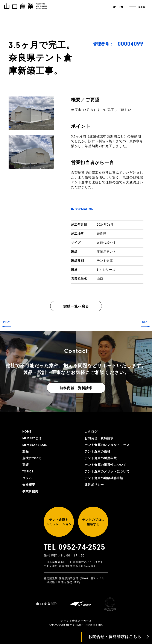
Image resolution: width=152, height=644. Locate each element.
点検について (32, 458)
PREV (7, 322)
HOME (27, 432)
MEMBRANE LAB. (35, 445)
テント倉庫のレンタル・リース (107, 445)
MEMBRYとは (32, 438)
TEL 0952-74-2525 (74, 547)
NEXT (146, 322)
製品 (26, 452)
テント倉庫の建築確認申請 (104, 478)
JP (114, 7)
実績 (26, 465)
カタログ (91, 432)
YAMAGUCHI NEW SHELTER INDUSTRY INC (76, 625)
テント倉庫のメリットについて (107, 472)
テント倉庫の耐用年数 (101, 458)
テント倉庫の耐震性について (106, 465)
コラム (27, 478)
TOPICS (28, 472)
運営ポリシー (94, 485)
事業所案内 (30, 492)
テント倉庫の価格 (97, 452)
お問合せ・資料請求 (99, 438)
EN (121, 7)
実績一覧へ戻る (76, 306)
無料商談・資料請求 (76, 388)
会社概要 (29, 485)
